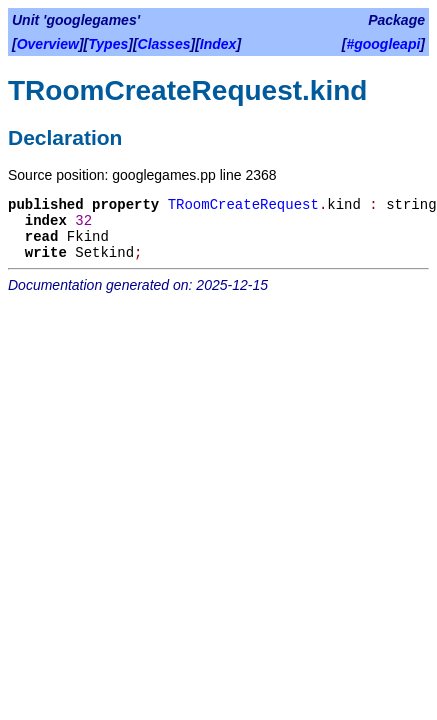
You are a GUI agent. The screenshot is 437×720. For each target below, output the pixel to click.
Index (218, 44)
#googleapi (383, 44)
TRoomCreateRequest (243, 205)
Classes (164, 44)
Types (108, 44)
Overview (48, 44)
